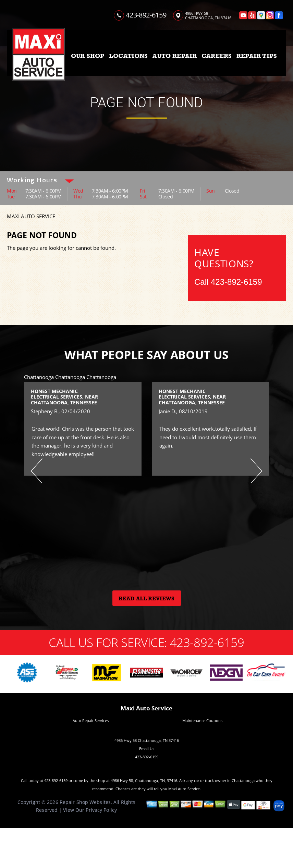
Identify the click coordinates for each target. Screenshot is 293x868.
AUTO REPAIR (175, 56)
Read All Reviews (146, 599)
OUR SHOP (88, 56)
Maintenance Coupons (202, 720)
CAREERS (217, 56)
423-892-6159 (146, 15)
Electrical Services (57, 397)
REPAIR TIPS (257, 56)
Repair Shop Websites (85, 802)
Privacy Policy (101, 810)
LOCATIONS (129, 56)
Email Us (147, 749)
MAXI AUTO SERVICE (31, 216)
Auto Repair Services (91, 720)
